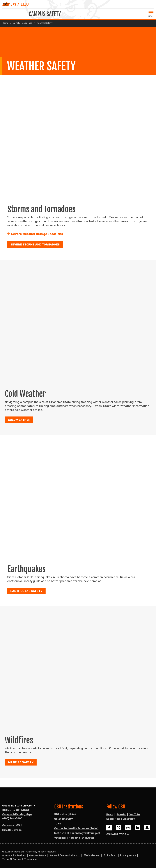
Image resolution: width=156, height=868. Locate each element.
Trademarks (31, 859)
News (110, 814)
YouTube (135, 814)
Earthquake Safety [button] (26, 591)
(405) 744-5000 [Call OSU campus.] (12, 818)
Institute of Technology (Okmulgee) (77, 833)
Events (121, 814)
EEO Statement (92, 855)
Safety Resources (22, 23)
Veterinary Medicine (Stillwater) (75, 838)
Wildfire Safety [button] (21, 762)
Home (5, 23)
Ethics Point (110, 855)
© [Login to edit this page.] (3, 852)
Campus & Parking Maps (17, 814)
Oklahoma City (64, 819)
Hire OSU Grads (12, 830)
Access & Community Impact (65, 855)
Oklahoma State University (19, 806)
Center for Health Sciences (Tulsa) (76, 828)
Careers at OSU (12, 825)
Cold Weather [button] (19, 420)
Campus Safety (38, 855)
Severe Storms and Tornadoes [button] (35, 245)
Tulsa (58, 824)
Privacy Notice (128, 855)
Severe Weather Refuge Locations (37, 234)
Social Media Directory (121, 819)
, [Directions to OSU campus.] (16, 810)
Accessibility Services (14, 855)
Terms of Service (11, 859)
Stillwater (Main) (65, 814)
